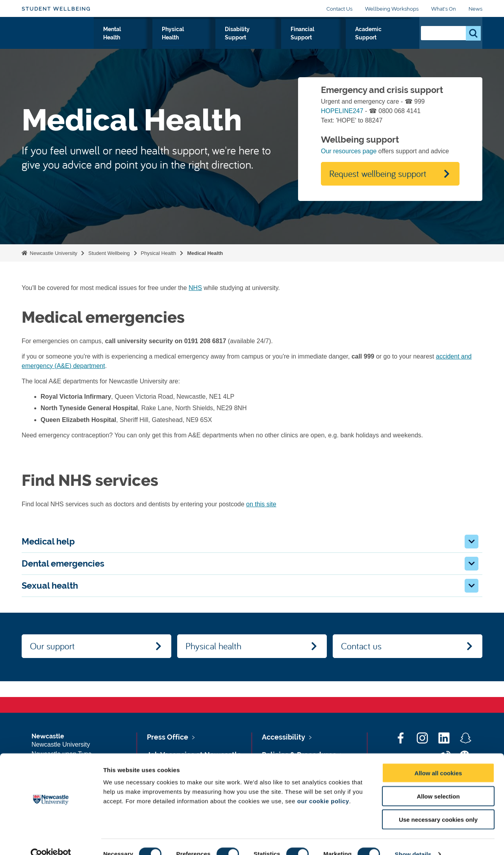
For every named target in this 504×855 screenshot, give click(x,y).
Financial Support (324, 43)
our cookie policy (323, 786)
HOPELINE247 (342, 111)
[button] (472, 542)
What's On (444, 9)
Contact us (361, 646)
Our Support (115, 43)
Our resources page (349, 151)
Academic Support (383, 43)
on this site (261, 504)
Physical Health (212, 43)
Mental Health (161, 43)
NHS (195, 288)
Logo (58, 41)
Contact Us (339, 9)
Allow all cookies (438, 758)
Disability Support (267, 43)
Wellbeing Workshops (392, 9)
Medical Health (205, 253)
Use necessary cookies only (438, 805)
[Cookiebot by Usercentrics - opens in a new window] (51, 840)
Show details (413, 839)
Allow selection (438, 782)
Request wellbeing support (378, 173)
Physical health (213, 646)
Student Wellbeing (56, 9)
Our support (52, 646)
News (475, 9)
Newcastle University (53, 253)
